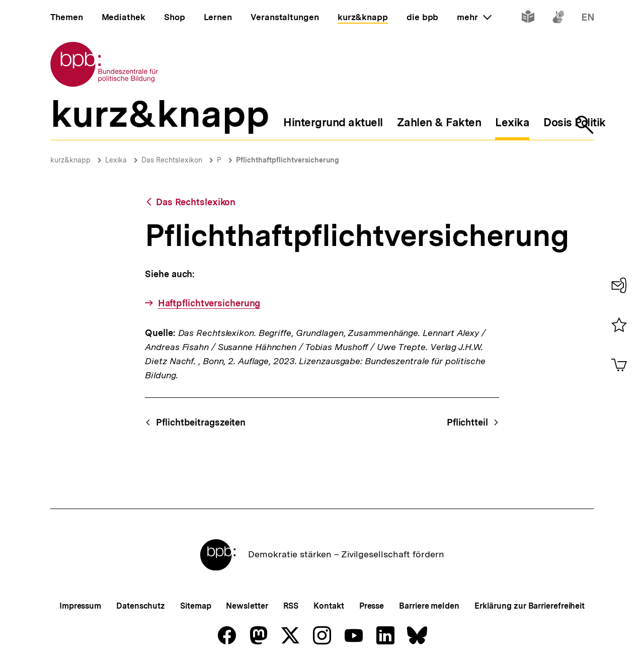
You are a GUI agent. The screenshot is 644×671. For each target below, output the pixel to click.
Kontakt (329, 606)
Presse (372, 606)
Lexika (116, 160)
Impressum (80, 606)
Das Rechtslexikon (172, 160)
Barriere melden (429, 606)
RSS (291, 606)
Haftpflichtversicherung (209, 303)
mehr (474, 17)
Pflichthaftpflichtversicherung (288, 160)
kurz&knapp (70, 160)
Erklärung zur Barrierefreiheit (530, 606)
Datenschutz (141, 606)
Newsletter (247, 606)
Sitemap (195, 606)
